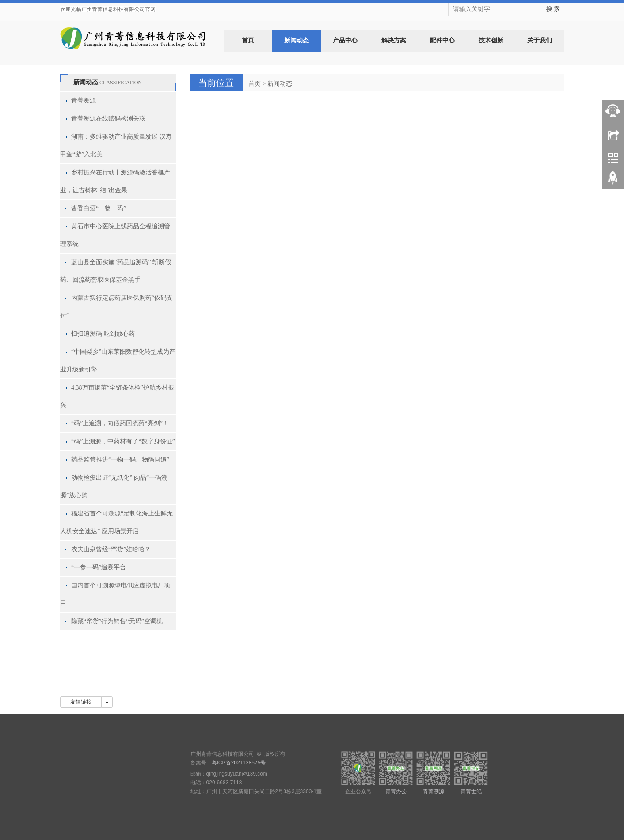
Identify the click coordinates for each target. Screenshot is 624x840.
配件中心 (442, 40)
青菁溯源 (84, 100)
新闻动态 (297, 40)
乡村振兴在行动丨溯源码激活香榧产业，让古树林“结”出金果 (115, 181)
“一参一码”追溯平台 (99, 567)
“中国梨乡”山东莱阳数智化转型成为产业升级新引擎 (118, 361)
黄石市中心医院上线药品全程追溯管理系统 (115, 235)
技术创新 (491, 40)
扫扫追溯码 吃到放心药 (103, 334)
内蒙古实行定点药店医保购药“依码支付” (116, 307)
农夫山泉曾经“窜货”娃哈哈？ (111, 549)
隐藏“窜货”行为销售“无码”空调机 (117, 621)
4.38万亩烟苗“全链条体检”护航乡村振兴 (117, 396)
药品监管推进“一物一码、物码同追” (120, 460)
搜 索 (553, 9)
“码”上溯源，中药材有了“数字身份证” (123, 441)
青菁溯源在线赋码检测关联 (108, 119)
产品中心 (345, 40)
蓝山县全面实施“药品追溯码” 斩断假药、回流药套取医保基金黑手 (116, 271)
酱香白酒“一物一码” (99, 208)
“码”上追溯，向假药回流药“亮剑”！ (120, 423)
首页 (248, 40)
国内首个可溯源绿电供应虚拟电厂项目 (115, 594)
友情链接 (81, 702)
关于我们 (540, 40)
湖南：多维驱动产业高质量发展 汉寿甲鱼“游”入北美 (116, 146)
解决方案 (394, 40)
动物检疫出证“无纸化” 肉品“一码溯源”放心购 (114, 486)
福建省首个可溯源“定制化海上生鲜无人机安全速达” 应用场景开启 (116, 522)
